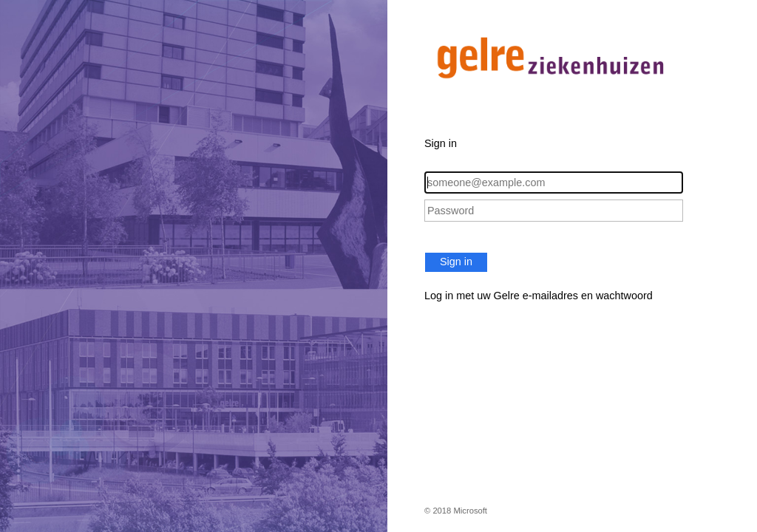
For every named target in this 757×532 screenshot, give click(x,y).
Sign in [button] (456, 262)
